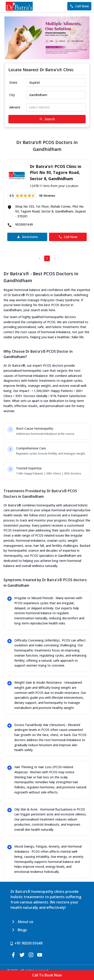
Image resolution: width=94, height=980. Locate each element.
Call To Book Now (47, 975)
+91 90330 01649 (28, 943)
